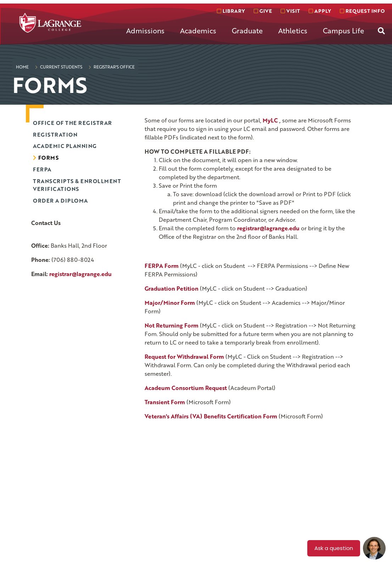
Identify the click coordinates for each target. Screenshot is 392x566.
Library (231, 11)
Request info (362, 11)
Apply (320, 11)
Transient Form (165, 402)
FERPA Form (162, 266)
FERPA (42, 169)
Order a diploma (60, 200)
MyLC (270, 120)
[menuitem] (145, 36)
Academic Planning (65, 146)
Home (22, 67)
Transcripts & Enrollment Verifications (77, 185)
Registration (55, 134)
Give (263, 11)
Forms (49, 158)
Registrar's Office (114, 67)
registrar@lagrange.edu (80, 274)
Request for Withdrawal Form (184, 357)
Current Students (61, 67)
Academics (198, 31)
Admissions (145, 31)
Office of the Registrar (72, 123)
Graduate (247, 31)
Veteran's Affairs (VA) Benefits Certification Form (211, 416)
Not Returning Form (172, 325)
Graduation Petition (172, 289)
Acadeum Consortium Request (186, 388)
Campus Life (343, 31)
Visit (290, 11)
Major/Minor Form (170, 303)
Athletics (293, 31)
